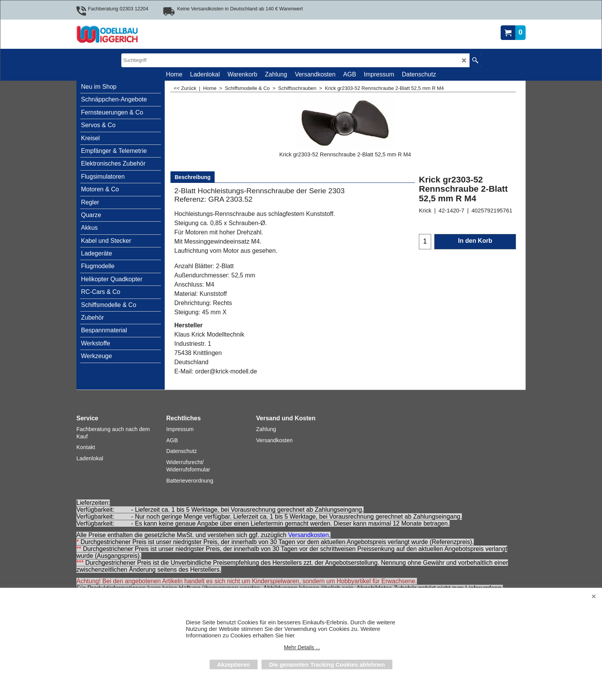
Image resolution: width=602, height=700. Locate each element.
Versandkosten (308, 535)
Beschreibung (193, 177)
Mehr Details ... (302, 647)
